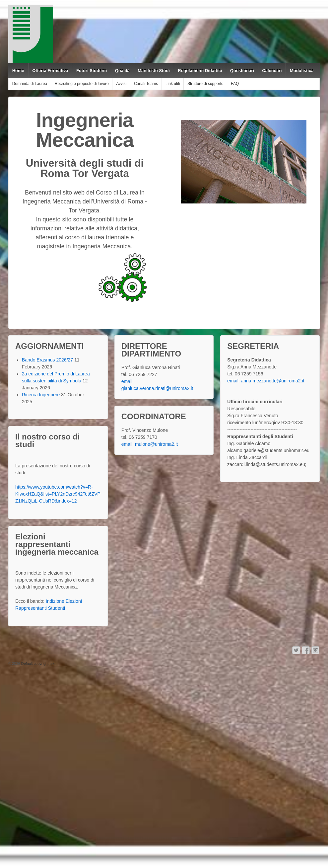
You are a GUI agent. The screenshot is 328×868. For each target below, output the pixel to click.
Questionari (242, 71)
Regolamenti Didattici (200, 71)
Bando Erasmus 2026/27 (47, 360)
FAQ (235, 84)
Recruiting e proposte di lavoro (82, 84)
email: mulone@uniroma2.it (150, 444)
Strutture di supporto (205, 84)
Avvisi (121, 84)
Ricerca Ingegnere (41, 395)
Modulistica (302, 71)
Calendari (272, 71)
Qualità (122, 71)
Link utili (173, 84)
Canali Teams (146, 84)
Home (18, 71)
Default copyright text (38, 664)
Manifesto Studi (154, 71)
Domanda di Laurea (30, 84)
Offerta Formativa (50, 71)
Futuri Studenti (92, 71)
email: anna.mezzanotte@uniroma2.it (266, 381)
